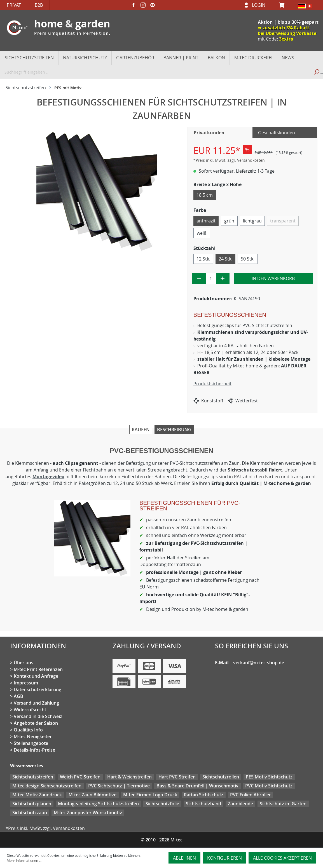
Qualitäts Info (28, 730)
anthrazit (206, 221)
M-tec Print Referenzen (38, 669)
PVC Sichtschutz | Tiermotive (119, 786)
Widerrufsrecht (30, 710)
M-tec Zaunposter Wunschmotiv (88, 813)
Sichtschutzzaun (30, 813)
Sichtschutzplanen (32, 804)
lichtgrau (252, 221)
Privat (14, 5)
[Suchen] (316, 72)
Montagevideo (48, 477)
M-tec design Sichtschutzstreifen (47, 786)
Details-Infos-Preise (34, 750)
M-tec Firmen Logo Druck (150, 795)
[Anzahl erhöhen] (223, 278)
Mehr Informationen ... (24, 860)
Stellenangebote (31, 743)
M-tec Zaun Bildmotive (93, 795)
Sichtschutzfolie (162, 804)
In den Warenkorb (273, 278)
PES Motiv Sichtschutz (269, 777)
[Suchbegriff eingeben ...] (155, 72)
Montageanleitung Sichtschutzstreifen (98, 804)
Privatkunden (209, 133)
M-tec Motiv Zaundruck (37, 795)
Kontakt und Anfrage (36, 676)
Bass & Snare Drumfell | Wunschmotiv (197, 786)
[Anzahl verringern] (199, 278)
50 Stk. (248, 259)
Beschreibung (174, 430)
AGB (18, 696)
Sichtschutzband (203, 804)
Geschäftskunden (277, 133)
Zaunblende (240, 804)
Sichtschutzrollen (221, 777)
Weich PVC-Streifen (80, 777)
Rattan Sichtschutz (204, 795)
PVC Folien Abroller (251, 795)
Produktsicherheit (212, 384)
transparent (283, 221)
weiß (202, 233)
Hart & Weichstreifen (129, 777)
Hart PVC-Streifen (177, 777)
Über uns (24, 663)
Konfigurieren (224, 858)
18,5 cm (205, 195)
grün (229, 221)
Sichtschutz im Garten (283, 804)
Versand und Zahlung (36, 703)
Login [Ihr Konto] (259, 5)
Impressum (26, 683)
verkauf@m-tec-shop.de (259, 663)
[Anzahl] (211, 278)
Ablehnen (184, 858)
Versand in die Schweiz (38, 716)
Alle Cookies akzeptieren (282, 858)
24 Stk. (225, 259)
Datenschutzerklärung (38, 689)
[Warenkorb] (284, 5)
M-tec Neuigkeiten (33, 736)
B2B (39, 5)
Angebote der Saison (36, 723)
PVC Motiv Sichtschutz (269, 786)
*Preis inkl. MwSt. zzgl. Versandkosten (229, 160)
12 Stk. (203, 259)
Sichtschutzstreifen (33, 777)
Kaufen (141, 430)
